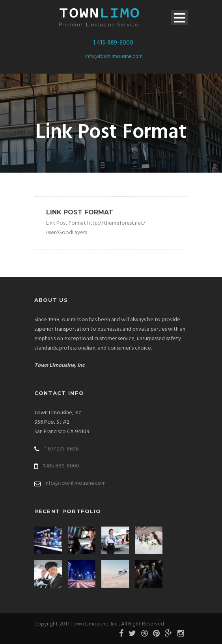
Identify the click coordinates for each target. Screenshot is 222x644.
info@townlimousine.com (114, 57)
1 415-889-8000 (113, 43)
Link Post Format (80, 212)
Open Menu (180, 18)
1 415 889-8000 (61, 466)
